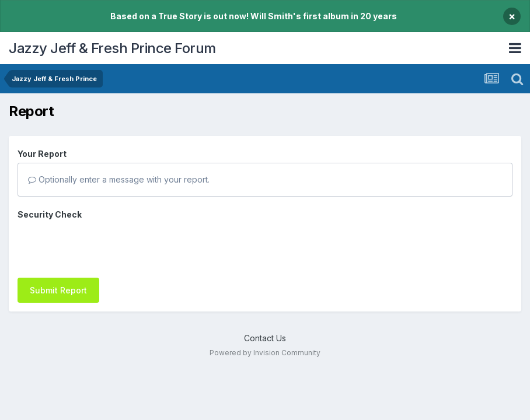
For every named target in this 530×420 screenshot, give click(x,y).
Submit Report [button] (58, 245)
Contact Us (265, 315)
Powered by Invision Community (265, 330)
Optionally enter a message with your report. (119, 179)
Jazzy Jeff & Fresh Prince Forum (112, 48)
